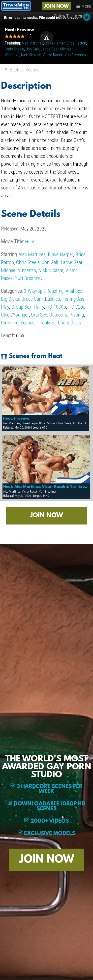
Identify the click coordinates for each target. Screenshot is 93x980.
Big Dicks (10, 299)
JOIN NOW (56, 6)
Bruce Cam (32, 299)
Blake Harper (55, 43)
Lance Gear (50, 49)
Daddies (52, 299)
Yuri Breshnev (76, 55)
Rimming (10, 323)
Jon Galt (32, 49)
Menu (84, 6)
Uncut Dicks (69, 323)
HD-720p (77, 307)
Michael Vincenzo (18, 270)
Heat (30, 242)
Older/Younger (15, 315)
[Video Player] (46, 38)
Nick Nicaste (31, 55)
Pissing (77, 315)
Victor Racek (53, 55)
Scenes (28, 323)
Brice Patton (76, 43)
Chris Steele (14, 49)
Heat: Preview (16, 419)
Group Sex (21, 307)
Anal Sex (74, 291)
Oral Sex (39, 315)
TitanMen (46, 323)
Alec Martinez (32, 43)
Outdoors (58, 315)
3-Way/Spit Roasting (44, 291)
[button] (46, 38)
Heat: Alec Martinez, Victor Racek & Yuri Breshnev (46, 487)
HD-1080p (56, 307)
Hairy (39, 307)
